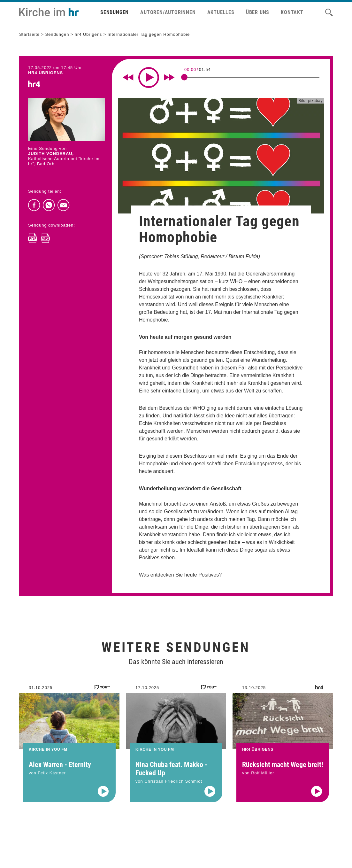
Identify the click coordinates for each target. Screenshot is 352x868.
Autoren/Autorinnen (168, 12)
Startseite (29, 34)
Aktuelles (221, 12)
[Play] (149, 77)
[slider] (184, 77)
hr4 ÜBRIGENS (46, 73)
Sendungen (115, 12)
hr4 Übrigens (88, 34)
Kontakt (292, 12)
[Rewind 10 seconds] (128, 77)
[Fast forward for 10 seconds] (169, 77)
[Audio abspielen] (103, 801)
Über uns (258, 12)
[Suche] (329, 12)
